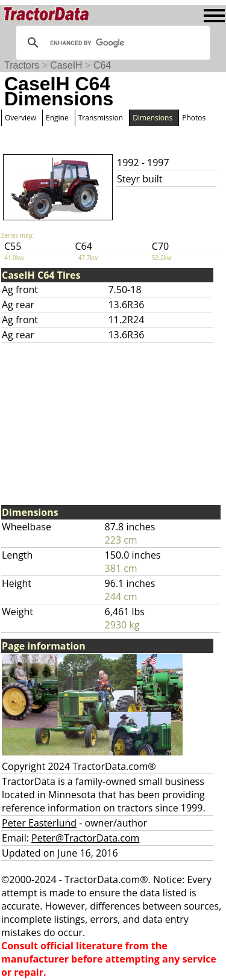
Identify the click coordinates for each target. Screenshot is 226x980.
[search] (111, 43)
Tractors (22, 65)
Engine (57, 118)
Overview (20, 118)
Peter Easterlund (39, 823)
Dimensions (152, 118)
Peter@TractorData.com (85, 838)
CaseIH (66, 65)
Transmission (101, 118)
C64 (102, 65)
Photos (194, 118)
